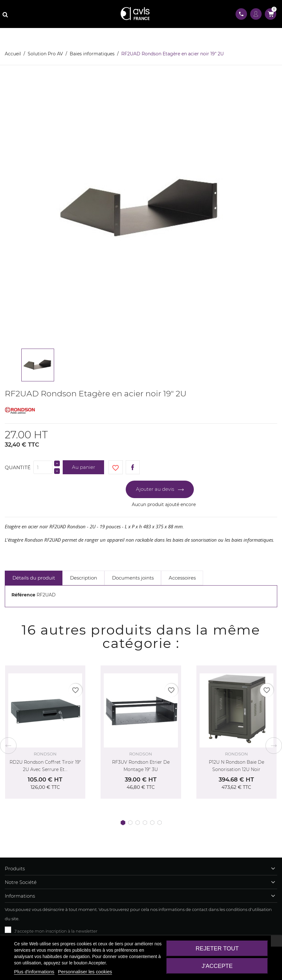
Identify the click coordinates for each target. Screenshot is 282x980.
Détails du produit (34, 578)
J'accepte (217, 966)
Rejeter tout (217, 949)
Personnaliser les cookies (85, 972)
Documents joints (133, 578)
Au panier (84, 467)
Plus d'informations (34, 972)
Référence (23, 595)
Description (84, 578)
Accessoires (182, 578)
